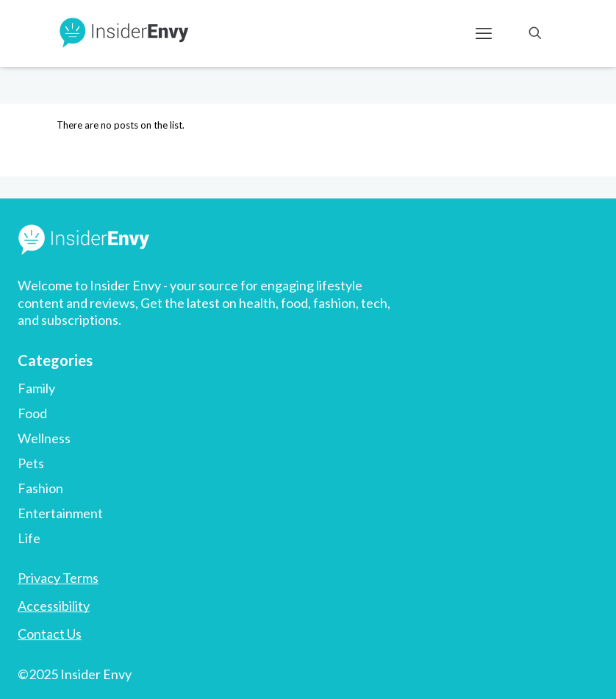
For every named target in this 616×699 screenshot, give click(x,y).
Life (29, 538)
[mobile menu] (484, 33)
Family (36, 388)
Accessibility (54, 606)
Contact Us (50, 634)
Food (32, 413)
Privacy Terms (58, 578)
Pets (31, 463)
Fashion (40, 488)
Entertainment (60, 513)
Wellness (44, 438)
